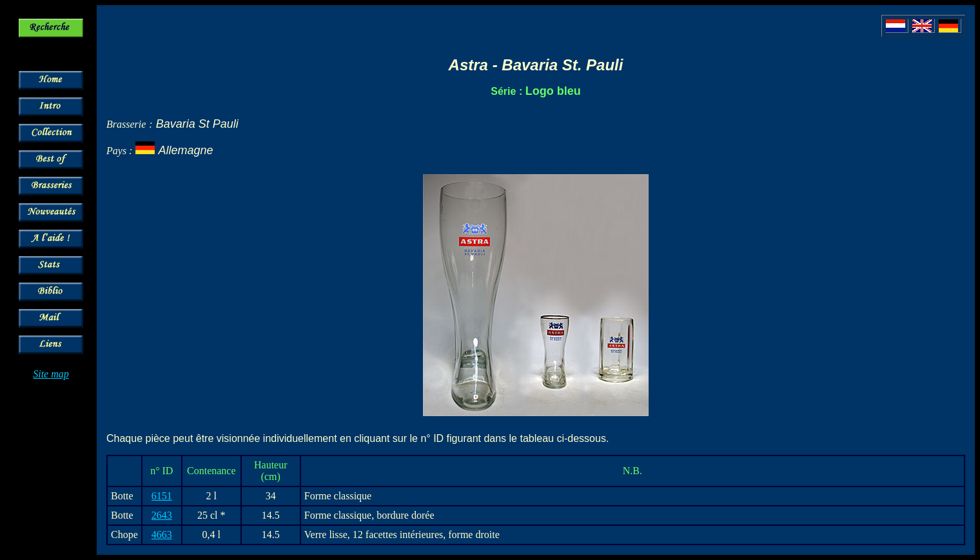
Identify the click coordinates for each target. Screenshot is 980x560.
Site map (51, 374)
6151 (162, 496)
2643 (162, 515)
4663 (162, 535)
